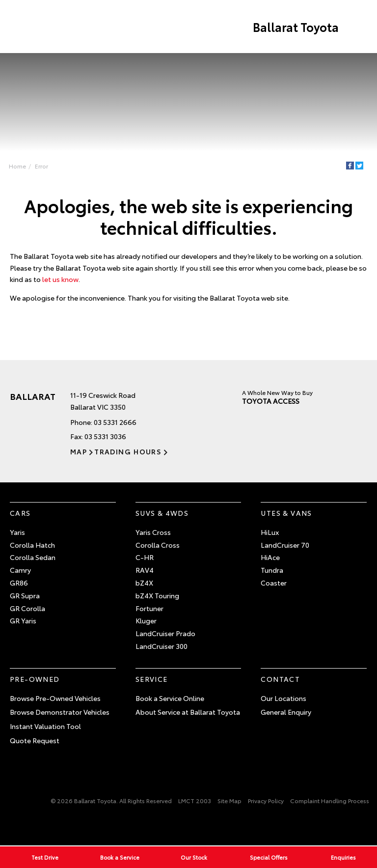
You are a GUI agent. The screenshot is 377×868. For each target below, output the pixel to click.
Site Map (229, 800)
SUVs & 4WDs (162, 513)
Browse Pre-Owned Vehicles (55, 698)
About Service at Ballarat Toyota (188, 712)
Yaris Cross (153, 532)
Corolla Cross (158, 545)
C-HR (145, 557)
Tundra (272, 570)
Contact (280, 679)
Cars (20, 513)
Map (79, 451)
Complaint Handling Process (330, 800)
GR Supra (25, 595)
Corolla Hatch (32, 545)
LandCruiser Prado (165, 633)
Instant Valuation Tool (45, 726)
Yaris (17, 532)
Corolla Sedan (33, 557)
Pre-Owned (35, 679)
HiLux (270, 532)
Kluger (146, 620)
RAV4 (145, 570)
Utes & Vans (286, 513)
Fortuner (149, 608)
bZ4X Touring (157, 595)
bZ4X (144, 583)
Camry (20, 570)
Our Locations (283, 698)
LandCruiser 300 (162, 646)
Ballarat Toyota (296, 27)
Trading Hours (128, 451)
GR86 (19, 583)
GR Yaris (23, 620)
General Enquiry (286, 712)
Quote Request (35, 740)
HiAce (270, 557)
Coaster (274, 583)
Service (152, 679)
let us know (60, 279)
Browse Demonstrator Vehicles (60, 712)
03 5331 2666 (115, 422)
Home (17, 166)
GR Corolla (27, 608)
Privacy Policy (266, 800)
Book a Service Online (170, 698)
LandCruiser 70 (285, 545)
